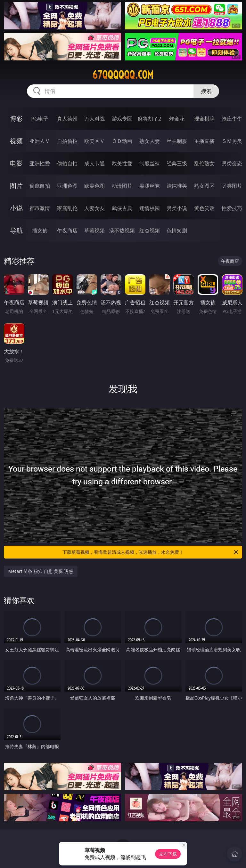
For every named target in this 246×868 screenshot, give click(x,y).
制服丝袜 (150, 163)
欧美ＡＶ (94, 141)
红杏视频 (150, 231)
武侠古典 (122, 208)
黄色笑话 (204, 208)
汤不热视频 (122, 231)
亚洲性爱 (40, 163)
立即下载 (168, 854)
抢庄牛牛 (232, 119)
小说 (16, 208)
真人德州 (67, 119)
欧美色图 (94, 186)
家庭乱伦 (67, 208)
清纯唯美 (177, 186)
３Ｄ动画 (122, 141)
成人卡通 (94, 163)
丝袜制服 (177, 141)
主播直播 (204, 141)
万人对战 (94, 119)
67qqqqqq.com (123, 75)
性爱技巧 (232, 208)
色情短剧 (177, 231)
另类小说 (177, 208)
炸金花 (177, 119)
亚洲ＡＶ (40, 141)
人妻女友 (94, 208)
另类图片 (232, 186)
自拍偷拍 (67, 141)
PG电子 (40, 119)
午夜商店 (67, 231)
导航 (16, 230)
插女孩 (40, 231)
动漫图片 (122, 186)
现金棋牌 (204, 119)
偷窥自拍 (40, 186)
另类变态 (232, 163)
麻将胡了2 (149, 119)
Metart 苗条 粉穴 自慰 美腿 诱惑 (41, 571)
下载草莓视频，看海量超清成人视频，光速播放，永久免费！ (151, 552)
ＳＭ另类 (232, 141)
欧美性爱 (122, 163)
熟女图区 (204, 186)
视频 (16, 141)
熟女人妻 (150, 141)
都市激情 (40, 208)
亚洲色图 (67, 186)
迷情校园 (150, 208)
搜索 (206, 91)
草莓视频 (94, 231)
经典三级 (177, 163)
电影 (16, 163)
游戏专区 (122, 119)
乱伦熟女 (204, 163)
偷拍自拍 (67, 163)
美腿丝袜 (150, 186)
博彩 (16, 118)
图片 (16, 186)
